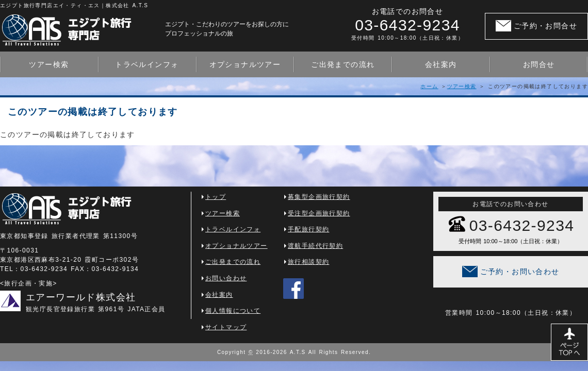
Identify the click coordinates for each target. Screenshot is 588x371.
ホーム (429, 86)
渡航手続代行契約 (315, 246)
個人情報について (233, 311)
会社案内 (441, 64)
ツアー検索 (49, 64)
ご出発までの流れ (343, 64)
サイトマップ (226, 327)
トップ (216, 197)
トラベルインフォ (147, 64)
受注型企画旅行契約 (319, 213)
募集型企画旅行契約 (319, 197)
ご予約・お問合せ (545, 26)
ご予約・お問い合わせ (520, 272)
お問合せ (539, 64)
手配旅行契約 (308, 229)
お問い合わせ (226, 278)
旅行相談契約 (308, 262)
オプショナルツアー (245, 64)
